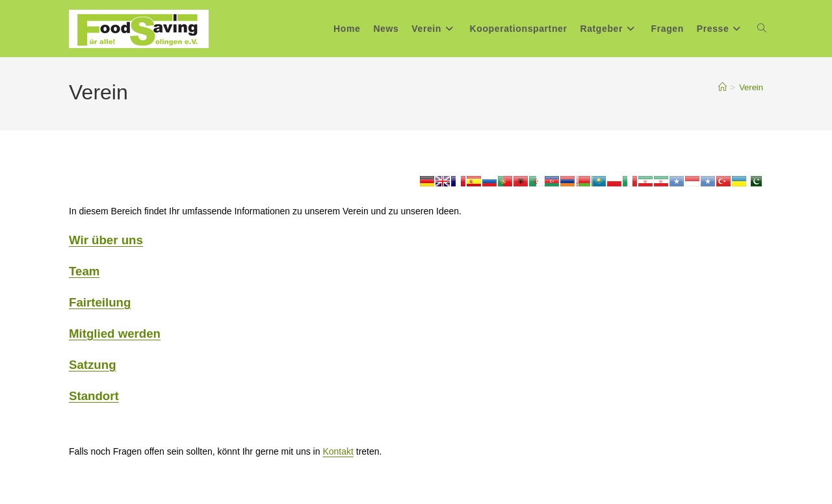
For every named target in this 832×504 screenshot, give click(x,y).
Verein (751, 87)
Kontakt (338, 451)
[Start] (722, 87)
